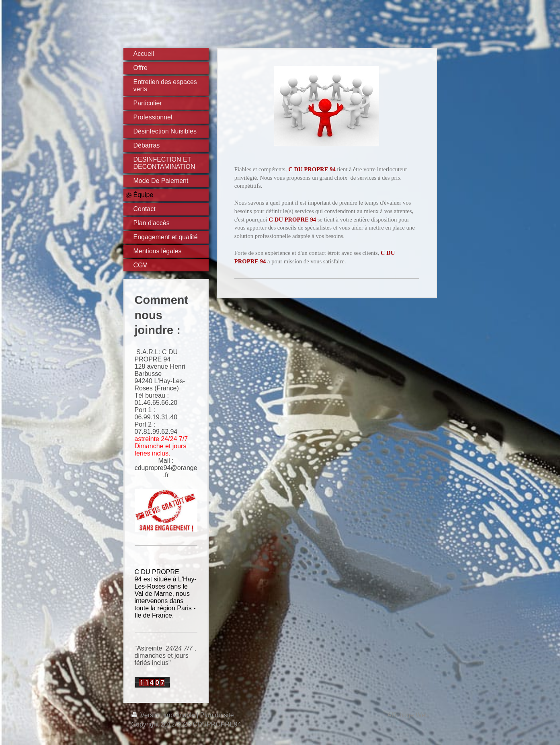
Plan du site (217, 715)
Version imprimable (164, 715)
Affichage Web (408, 715)
